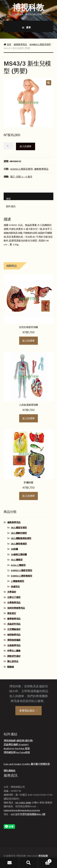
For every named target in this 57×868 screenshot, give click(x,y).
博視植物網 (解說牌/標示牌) (18, 741)
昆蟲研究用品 (14, 624)
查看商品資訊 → (28, 711)
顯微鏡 (11, 667)
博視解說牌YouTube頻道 (17, 752)
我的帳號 (9, 863)
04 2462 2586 (23, 803)
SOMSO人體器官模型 (40, 44)
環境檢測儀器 (14, 640)
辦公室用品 (13, 661)
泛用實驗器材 (14, 629)
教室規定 (12, 613)
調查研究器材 (14, 656)
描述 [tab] (8, 199)
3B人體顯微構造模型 (21, 538)
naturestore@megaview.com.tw (22, 810)
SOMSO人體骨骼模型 (21, 576)
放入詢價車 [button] (28, 341)
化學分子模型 (14, 597)
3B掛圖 (14, 549)
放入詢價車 (26, 146)
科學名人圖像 (14, 651)
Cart (45, 860)
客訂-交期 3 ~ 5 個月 (21, 177)
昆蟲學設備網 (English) (16, 745)
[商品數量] (9, 146)
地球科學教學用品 (16, 608)
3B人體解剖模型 (19, 533)
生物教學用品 (14, 645)
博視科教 (28, 7)
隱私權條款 (10, 771)
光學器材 (12, 592)
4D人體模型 (17, 560)
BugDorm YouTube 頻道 (17, 748)
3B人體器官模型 (19, 528)
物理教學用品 (14, 635)
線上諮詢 (49, 853)
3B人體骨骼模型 (19, 544)
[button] (49, 83)
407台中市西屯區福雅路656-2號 (28, 814)
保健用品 (15, 587)
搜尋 (28, 863)
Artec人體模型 (18, 565)
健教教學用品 (20, 44)
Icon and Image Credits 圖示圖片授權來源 (27, 764)
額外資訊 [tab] (11, 206)
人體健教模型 (17, 581)
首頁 (9, 44)
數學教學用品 (14, 619)
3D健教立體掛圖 (19, 554)
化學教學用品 (14, 603)
